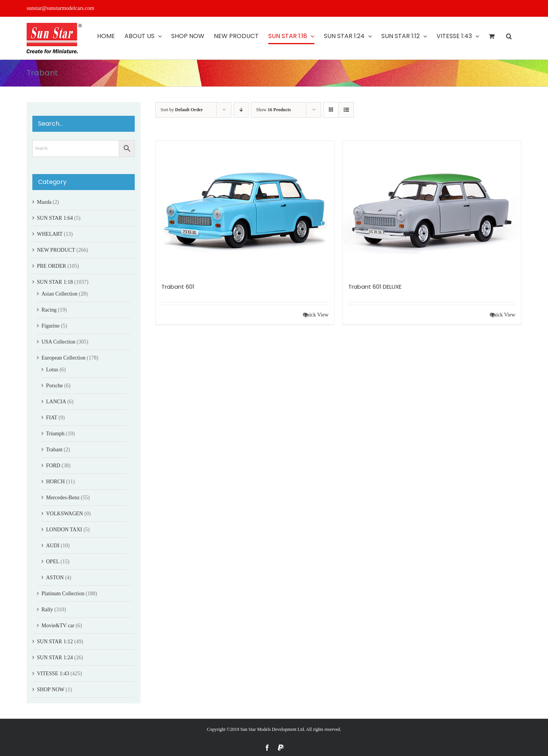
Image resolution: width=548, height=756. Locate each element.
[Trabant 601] (245, 208)
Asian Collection (60, 294)
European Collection (63, 358)
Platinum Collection (63, 594)
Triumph (55, 434)
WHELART (50, 234)
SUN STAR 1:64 (55, 218)
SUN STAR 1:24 (55, 658)
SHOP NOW (51, 690)
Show (273, 110)
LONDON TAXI (64, 530)
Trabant (54, 450)
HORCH (55, 482)
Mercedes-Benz (63, 498)
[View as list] (346, 110)
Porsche (54, 386)
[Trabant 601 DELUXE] (432, 208)
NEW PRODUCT (56, 250)
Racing (49, 310)
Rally (47, 610)
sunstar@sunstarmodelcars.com (60, 8)
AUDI (53, 546)
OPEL (53, 562)
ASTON (55, 578)
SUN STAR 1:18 (55, 282)
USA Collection (58, 342)
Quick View (316, 315)
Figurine (50, 326)
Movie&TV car (58, 626)
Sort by (182, 110)
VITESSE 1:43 (53, 674)
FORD (53, 466)
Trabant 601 (178, 287)
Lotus (52, 370)
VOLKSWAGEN (65, 514)
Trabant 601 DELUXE (375, 287)
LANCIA (56, 402)
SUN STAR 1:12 (55, 642)
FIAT (52, 418)
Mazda (44, 202)
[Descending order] (241, 110)
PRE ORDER (52, 266)
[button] (509, 36)
